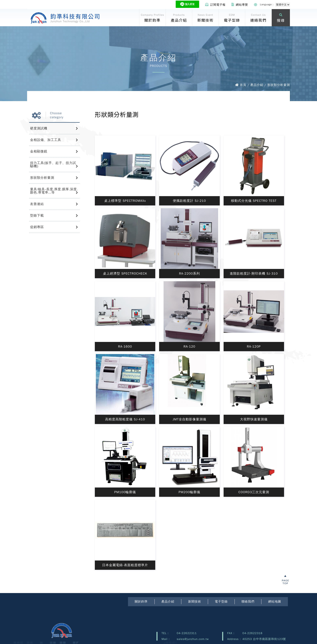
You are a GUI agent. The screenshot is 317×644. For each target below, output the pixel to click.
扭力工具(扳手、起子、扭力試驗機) (53, 164)
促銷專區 (37, 227)
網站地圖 (275, 602)
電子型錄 (221, 602)
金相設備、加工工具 (46, 140)
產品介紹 (168, 602)
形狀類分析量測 (42, 178)
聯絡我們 (248, 602)
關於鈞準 (141, 602)
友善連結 (37, 204)
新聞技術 (194, 602)
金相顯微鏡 (39, 151)
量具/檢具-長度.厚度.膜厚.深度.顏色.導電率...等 (54, 191)
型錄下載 (37, 215)
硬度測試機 (39, 128)
